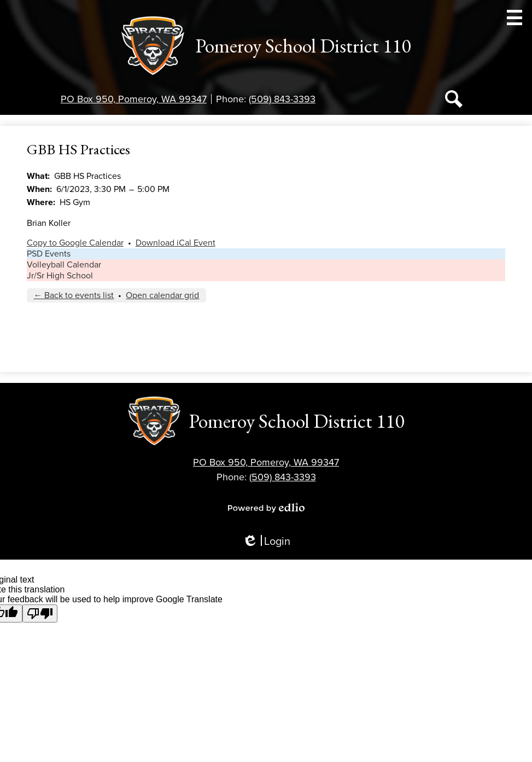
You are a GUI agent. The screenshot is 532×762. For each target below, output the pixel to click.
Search (454, 101)
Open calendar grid (162, 295)
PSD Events (49, 254)
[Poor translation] (40, 613)
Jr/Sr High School (60, 276)
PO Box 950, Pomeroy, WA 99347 (134, 99)
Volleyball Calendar (64, 265)
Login (266, 542)
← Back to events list (74, 295)
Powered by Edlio (266, 508)
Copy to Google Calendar (75, 243)
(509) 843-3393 (282, 99)
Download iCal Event (176, 243)
